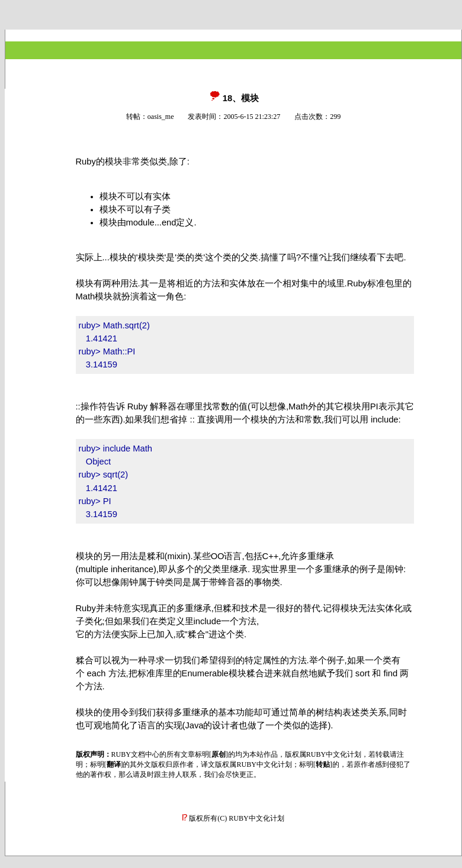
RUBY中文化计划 (256, 818)
